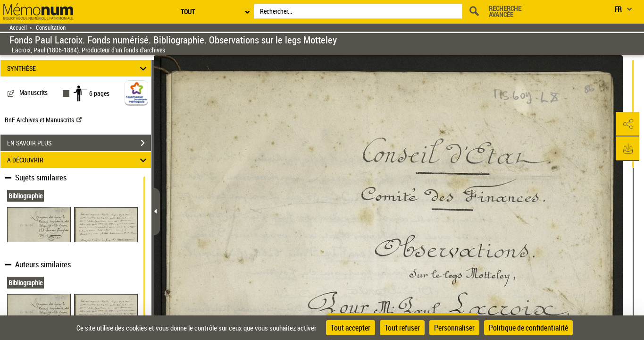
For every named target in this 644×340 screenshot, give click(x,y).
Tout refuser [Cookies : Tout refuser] (402, 328)
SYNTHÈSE (78, 68)
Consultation (51, 28)
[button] (627, 124)
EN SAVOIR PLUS (79, 143)
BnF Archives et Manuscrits (43, 120)
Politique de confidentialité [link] (528, 328)
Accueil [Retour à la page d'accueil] (18, 28)
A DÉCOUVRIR (78, 160)
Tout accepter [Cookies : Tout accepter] (351, 328)
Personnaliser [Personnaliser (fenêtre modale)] (454, 328)
